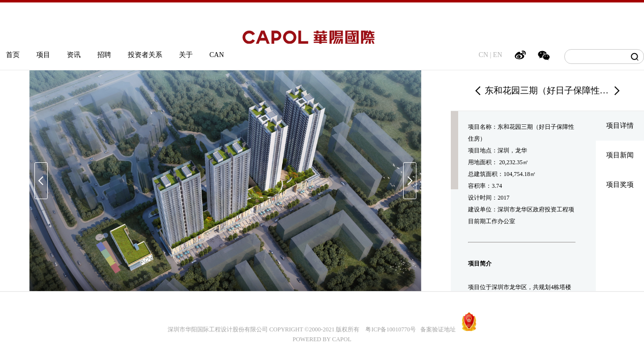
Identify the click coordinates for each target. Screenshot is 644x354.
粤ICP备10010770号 (391, 329)
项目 (43, 55)
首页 (13, 55)
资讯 (74, 55)
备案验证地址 (436, 329)
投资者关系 (145, 55)
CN (483, 55)
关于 (186, 55)
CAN (217, 55)
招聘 (104, 55)
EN (498, 55)
